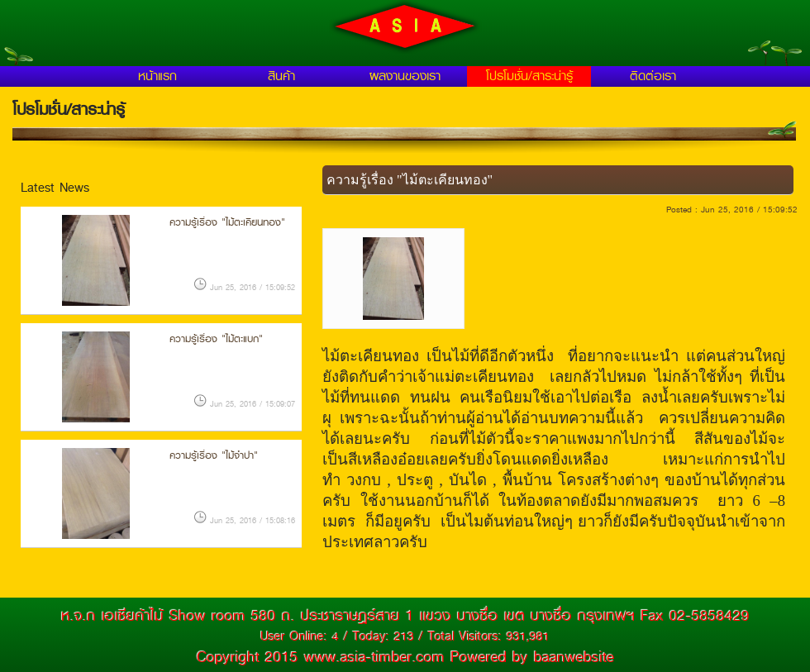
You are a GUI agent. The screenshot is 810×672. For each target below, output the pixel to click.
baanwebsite (574, 657)
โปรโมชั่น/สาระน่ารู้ (529, 76)
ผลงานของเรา (405, 76)
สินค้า (281, 76)
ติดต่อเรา (653, 76)
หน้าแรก (157, 76)
